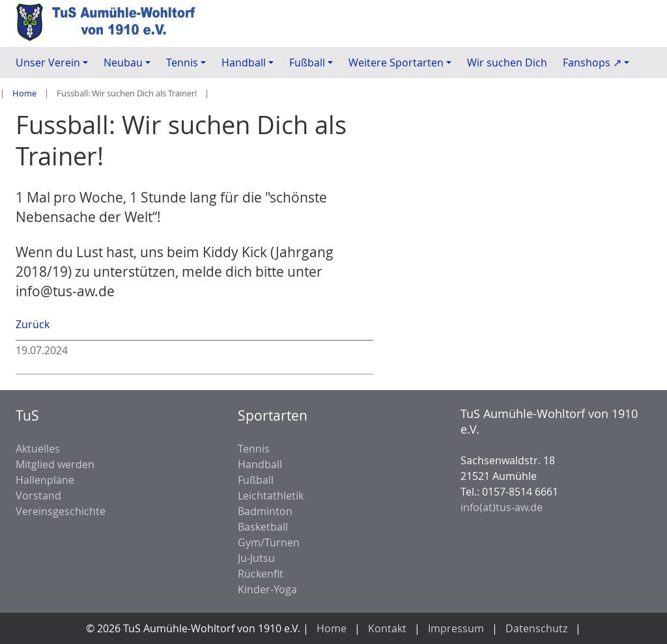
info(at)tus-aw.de (502, 507)
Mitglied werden (55, 464)
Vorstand (38, 496)
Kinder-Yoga (267, 589)
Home (24, 93)
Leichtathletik (271, 496)
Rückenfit (261, 574)
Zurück (33, 324)
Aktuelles (38, 449)
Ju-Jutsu (256, 558)
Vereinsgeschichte (61, 511)
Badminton (265, 511)
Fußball (256, 480)
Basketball (263, 527)
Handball (260, 464)
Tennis (254, 449)
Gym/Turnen (269, 542)
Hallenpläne (45, 480)
